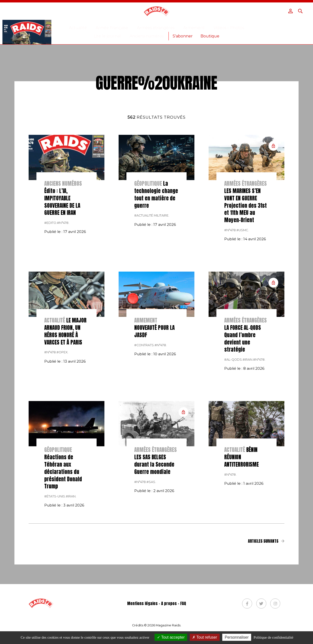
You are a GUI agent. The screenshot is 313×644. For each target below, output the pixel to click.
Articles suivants (266, 608)
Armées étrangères (156, 28)
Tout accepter (171, 637)
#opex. (62, 419)
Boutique (210, 36)
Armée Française (112, 28)
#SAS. (151, 548)
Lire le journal (107, 36)
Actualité (78, 28)
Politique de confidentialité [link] (273, 637)
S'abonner (183, 36)
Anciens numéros (147, 36)
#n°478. (63, 289)
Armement (194, 28)
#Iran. (248, 426)
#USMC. (243, 297)
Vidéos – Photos (229, 28)
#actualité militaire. (152, 282)
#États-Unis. (55, 563)
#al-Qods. (233, 426)
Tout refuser (205, 637)
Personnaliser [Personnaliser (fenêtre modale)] (237, 637)
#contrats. (144, 412)
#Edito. (51, 289)
